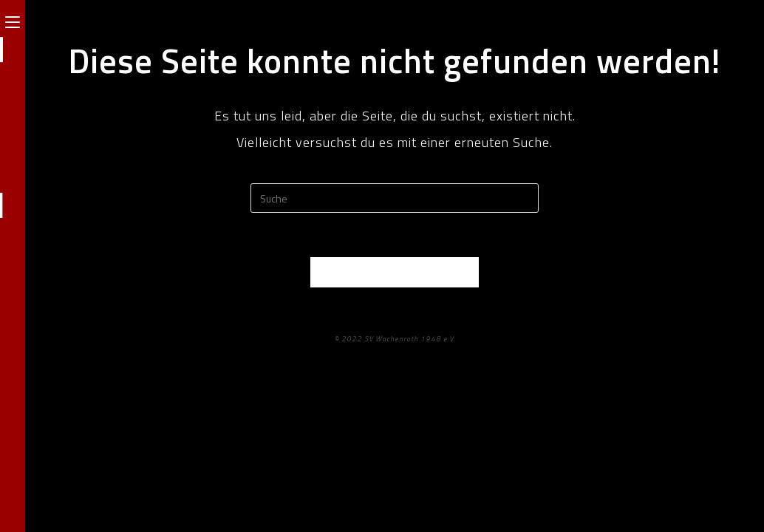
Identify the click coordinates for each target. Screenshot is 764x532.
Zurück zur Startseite (395, 272)
